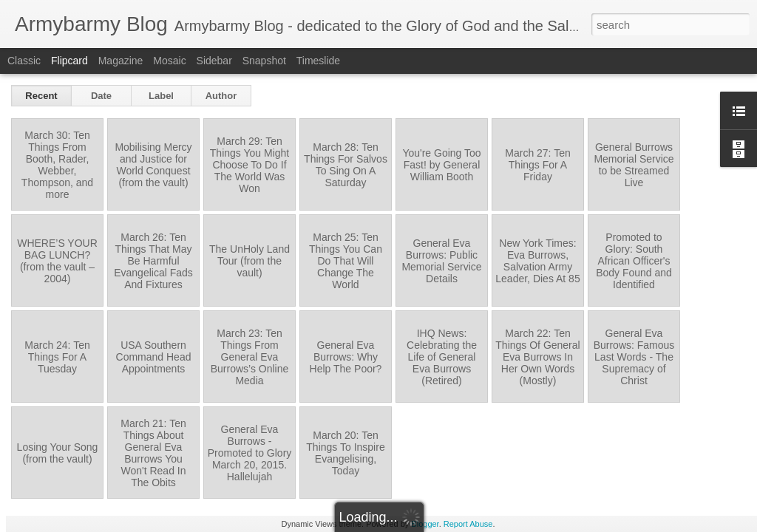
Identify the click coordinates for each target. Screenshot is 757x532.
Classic (24, 61)
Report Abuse (468, 524)
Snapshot (264, 61)
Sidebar (214, 61)
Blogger (425, 524)
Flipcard (69, 61)
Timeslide (318, 61)
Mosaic (169, 61)
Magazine (121, 61)
